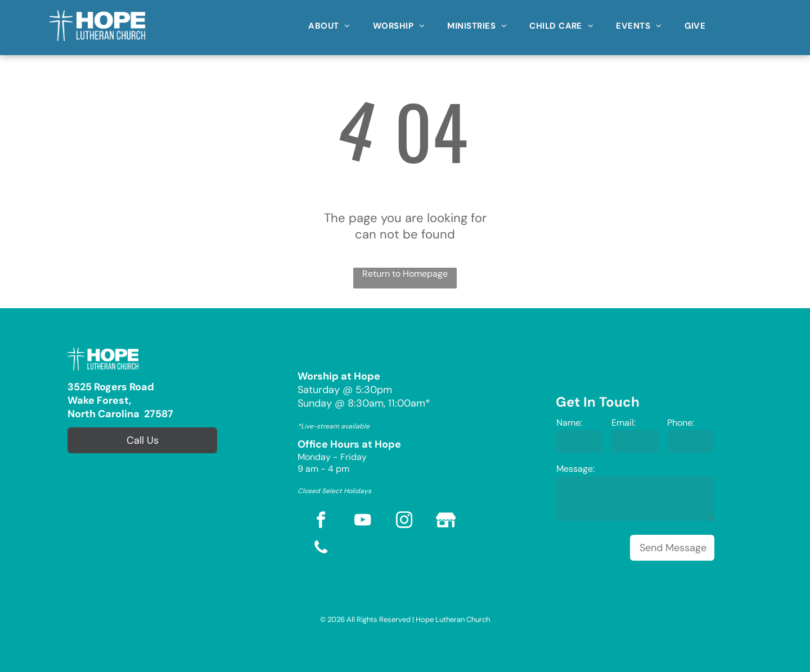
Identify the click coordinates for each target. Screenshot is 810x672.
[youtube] (363, 522)
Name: (569, 423)
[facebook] (321, 522)
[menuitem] (329, 22)
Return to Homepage (405, 274)
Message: (575, 469)
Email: (624, 423)
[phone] (321, 549)
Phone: (681, 423)
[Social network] (446, 522)
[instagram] (404, 522)
